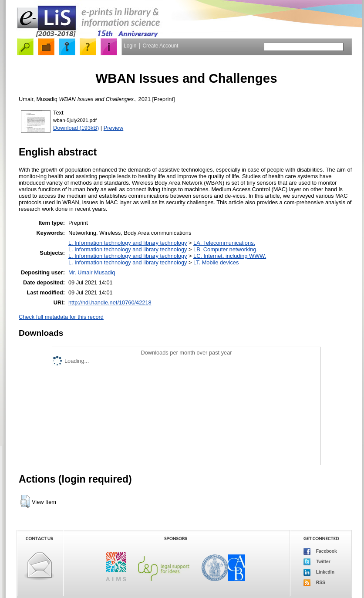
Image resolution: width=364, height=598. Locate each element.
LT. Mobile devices (216, 262)
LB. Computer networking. (226, 249)
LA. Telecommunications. (224, 243)
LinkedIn (319, 572)
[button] (25, 501)
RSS (314, 583)
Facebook (320, 551)
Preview (114, 128)
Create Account (160, 46)
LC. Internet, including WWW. (230, 256)
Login (130, 46)
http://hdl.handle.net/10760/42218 (110, 302)
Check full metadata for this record (61, 317)
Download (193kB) (76, 128)
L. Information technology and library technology (128, 243)
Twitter (317, 562)
